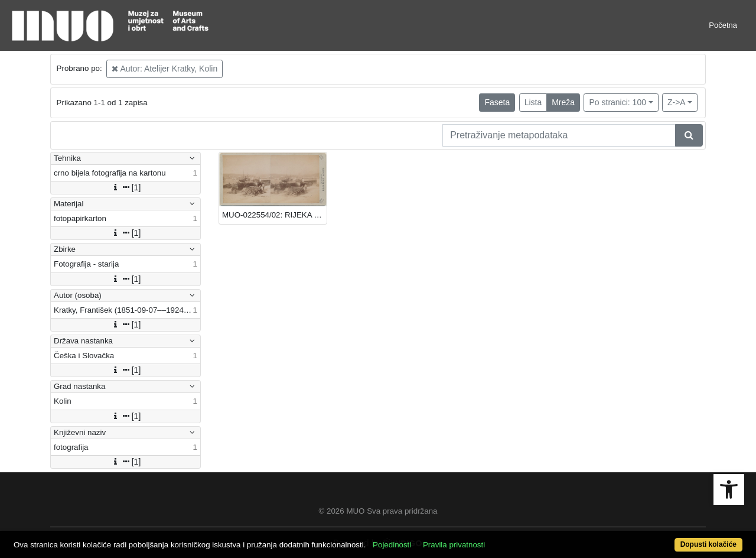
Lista (533, 102)
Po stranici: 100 (617, 102)
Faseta (497, 102)
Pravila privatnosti (454, 545)
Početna (723, 25)
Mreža (563, 102)
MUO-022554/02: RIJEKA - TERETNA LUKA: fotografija (274, 215)
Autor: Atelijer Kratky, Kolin (164, 69)
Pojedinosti (392, 545)
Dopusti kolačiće (708, 544)
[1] (126, 187)
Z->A (677, 102)
